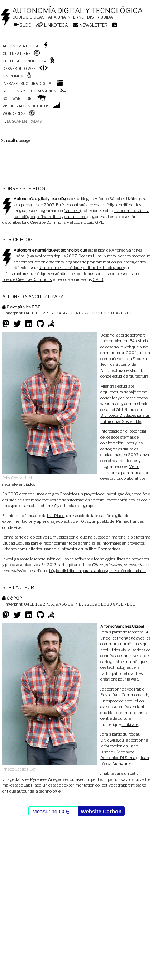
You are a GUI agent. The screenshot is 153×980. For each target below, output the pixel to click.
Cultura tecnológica (25, 61)
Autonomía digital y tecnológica (77, 11)
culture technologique (103, 268)
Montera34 (125, 341)
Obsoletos (68, 494)
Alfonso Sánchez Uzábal (122, 626)
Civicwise (109, 740)
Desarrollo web (19, 69)
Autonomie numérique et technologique (50, 250)
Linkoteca (52, 25)
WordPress (14, 113)
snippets (72, 211)
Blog (23, 25)
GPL (99, 222)
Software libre (18, 98)
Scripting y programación (30, 91)
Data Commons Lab (130, 695)
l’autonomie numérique (60, 268)
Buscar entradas (22, 121)
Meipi (134, 466)
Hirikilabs (130, 724)
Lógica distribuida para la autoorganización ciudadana (97, 571)
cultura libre (75, 217)
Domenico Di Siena (118, 758)
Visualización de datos (26, 106)
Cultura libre (16, 54)
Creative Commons (48, 222)
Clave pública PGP (23, 307)
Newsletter (90, 25)
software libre (49, 217)
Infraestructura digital (28, 84)
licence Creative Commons (27, 279)
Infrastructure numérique (25, 274)
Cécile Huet (22, 478)
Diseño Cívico (113, 752)
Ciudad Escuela (16, 543)
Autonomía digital (21, 46)
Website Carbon (101, 811)
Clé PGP (14, 598)
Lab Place (56, 516)
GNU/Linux (13, 76)
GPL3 (98, 279)
